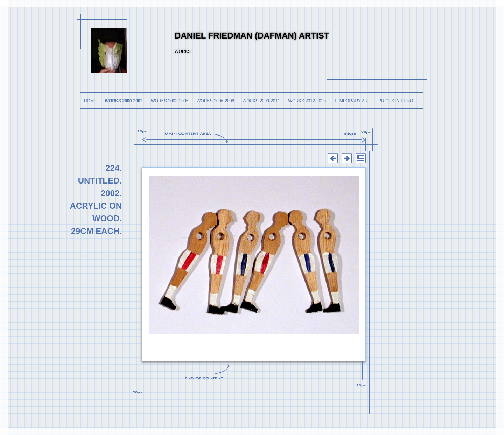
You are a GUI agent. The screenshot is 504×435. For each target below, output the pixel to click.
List (360, 158)
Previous (332, 158)
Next (346, 158)
